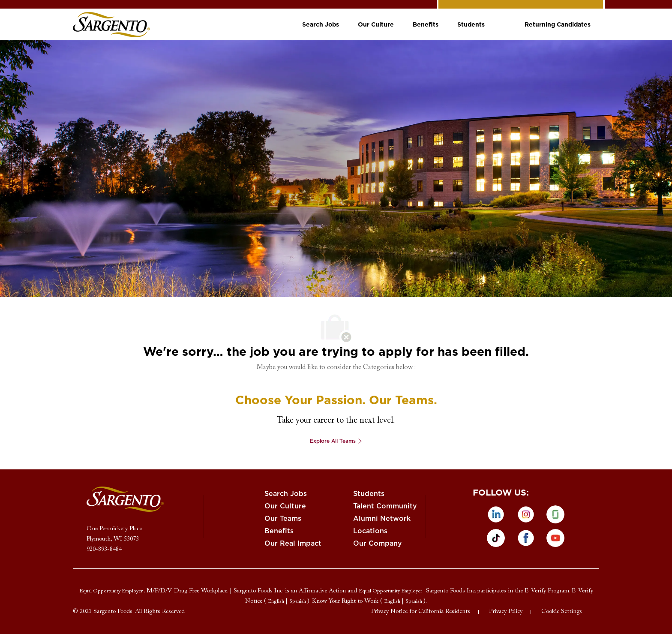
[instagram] (526, 514)
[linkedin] (496, 514)
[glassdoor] (555, 514)
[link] (111, 25)
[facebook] (526, 538)
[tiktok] (496, 538)
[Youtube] (555, 538)
